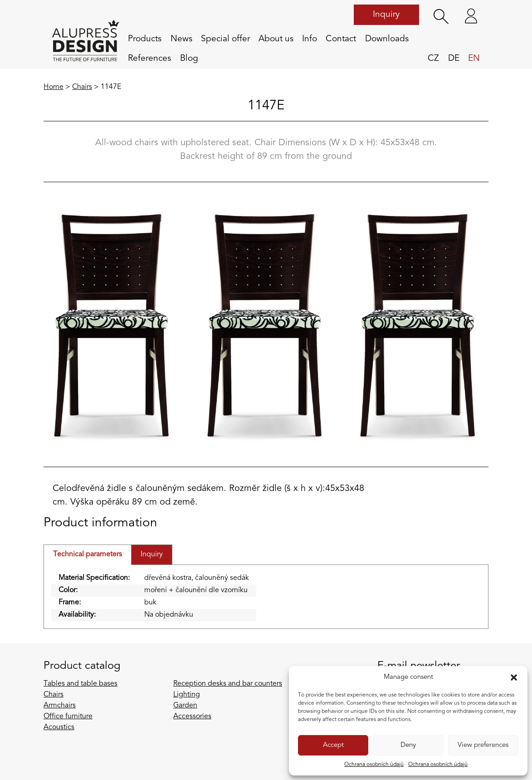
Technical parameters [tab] (88, 554)
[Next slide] (470, 326)
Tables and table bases (81, 684)
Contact (341, 39)
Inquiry (386, 15)
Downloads (387, 39)
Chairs (82, 87)
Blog (189, 59)
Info (310, 39)
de (454, 59)
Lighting (187, 695)
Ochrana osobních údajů (374, 765)
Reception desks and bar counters (228, 684)
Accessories (192, 716)
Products (145, 39)
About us (276, 39)
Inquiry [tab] (152, 554)
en (474, 59)
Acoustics (59, 727)
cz (433, 59)
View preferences (483, 745)
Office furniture (68, 716)
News (181, 39)
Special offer (225, 39)
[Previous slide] (62, 326)
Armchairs (60, 706)
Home (54, 87)
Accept (333, 745)
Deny (408, 745)
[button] (514, 677)
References (149, 59)
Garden (185, 706)
